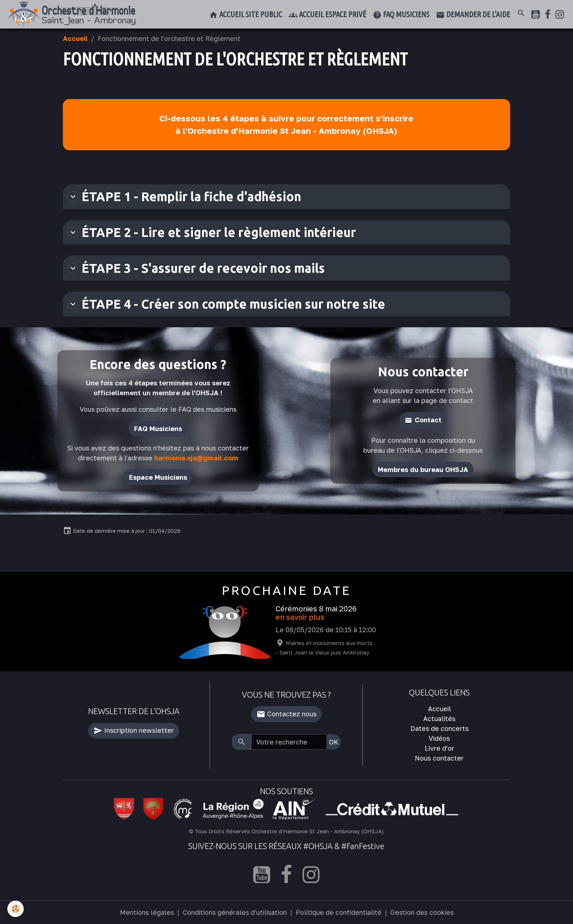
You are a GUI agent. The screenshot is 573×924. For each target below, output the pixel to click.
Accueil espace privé (327, 15)
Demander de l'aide (473, 15)
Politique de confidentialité (339, 912)
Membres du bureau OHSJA (423, 469)
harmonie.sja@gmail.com (196, 458)
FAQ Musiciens (158, 429)
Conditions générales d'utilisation (235, 912)
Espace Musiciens (158, 477)
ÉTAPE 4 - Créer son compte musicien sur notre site (226, 304)
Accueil (75, 38)
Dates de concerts (439, 728)
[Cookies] (16, 909)
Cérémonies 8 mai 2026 (316, 609)
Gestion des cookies (422, 912)
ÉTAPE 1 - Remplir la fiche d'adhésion (184, 196)
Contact (428, 420)
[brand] (73, 14)
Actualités (439, 719)
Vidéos (439, 738)
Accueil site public (246, 15)
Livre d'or (439, 748)
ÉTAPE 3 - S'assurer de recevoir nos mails (196, 268)
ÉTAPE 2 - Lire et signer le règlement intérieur (212, 232)
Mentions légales (147, 912)
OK (334, 742)
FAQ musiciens (401, 15)
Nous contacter (439, 758)
